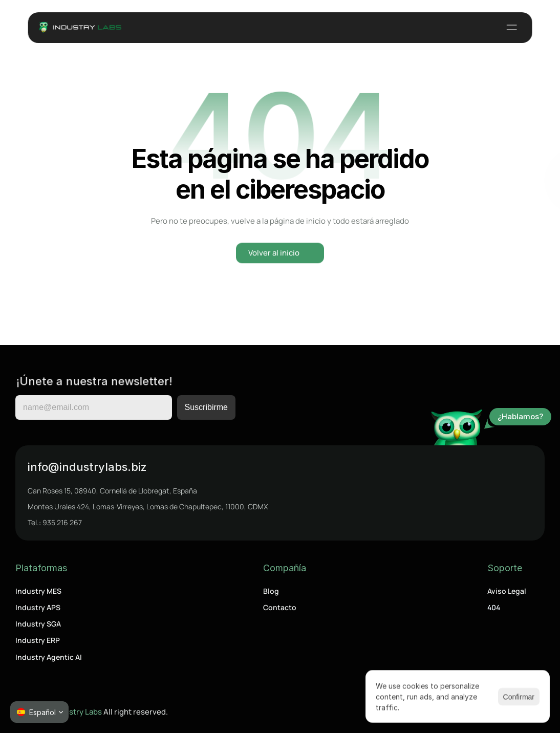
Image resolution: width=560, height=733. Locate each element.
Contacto (280, 607)
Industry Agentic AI (49, 657)
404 (494, 607)
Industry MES (38, 591)
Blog (271, 591)
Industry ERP (38, 640)
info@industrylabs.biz (87, 467)
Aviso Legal (507, 591)
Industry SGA (38, 624)
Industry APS (38, 607)
